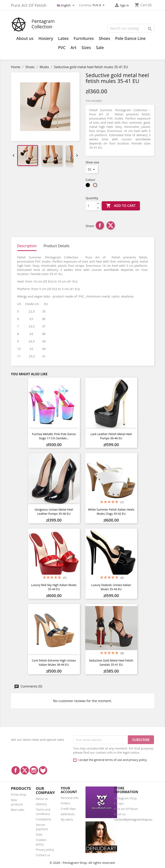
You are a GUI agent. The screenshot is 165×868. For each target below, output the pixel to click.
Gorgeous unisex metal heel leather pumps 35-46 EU (54, 512)
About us (25, 38)
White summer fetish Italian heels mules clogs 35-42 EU (111, 512)
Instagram (34, 770)
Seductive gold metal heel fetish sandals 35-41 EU (111, 662)
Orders (65, 803)
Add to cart (121, 206)
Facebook (16, 770)
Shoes (104, 38)
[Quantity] (91, 206)
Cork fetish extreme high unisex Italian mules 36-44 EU (54, 662)
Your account (69, 790)
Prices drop (19, 795)
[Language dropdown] (66, 6)
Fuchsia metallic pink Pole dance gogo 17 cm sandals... (54, 436)
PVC (62, 48)
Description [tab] (27, 246)
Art (74, 48)
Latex (63, 38)
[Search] (131, 28)
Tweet (111, 225)
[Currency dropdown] (99, 5)
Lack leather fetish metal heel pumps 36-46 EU (111, 436)
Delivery (41, 804)
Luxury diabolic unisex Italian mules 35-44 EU (111, 587)
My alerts (67, 819)
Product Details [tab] (57, 246)
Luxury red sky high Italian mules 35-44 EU (54, 587)
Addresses (68, 814)
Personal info (70, 798)
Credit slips (68, 809)
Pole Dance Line (130, 38)
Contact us (43, 855)
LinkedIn (43, 770)
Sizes (86, 48)
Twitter (25, 770)
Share (100, 225)
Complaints (43, 819)
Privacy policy (45, 850)
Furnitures (84, 38)
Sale (100, 48)
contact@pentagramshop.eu (133, 819)
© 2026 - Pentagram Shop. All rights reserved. (82, 863)
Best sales (18, 810)
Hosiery (46, 38)
